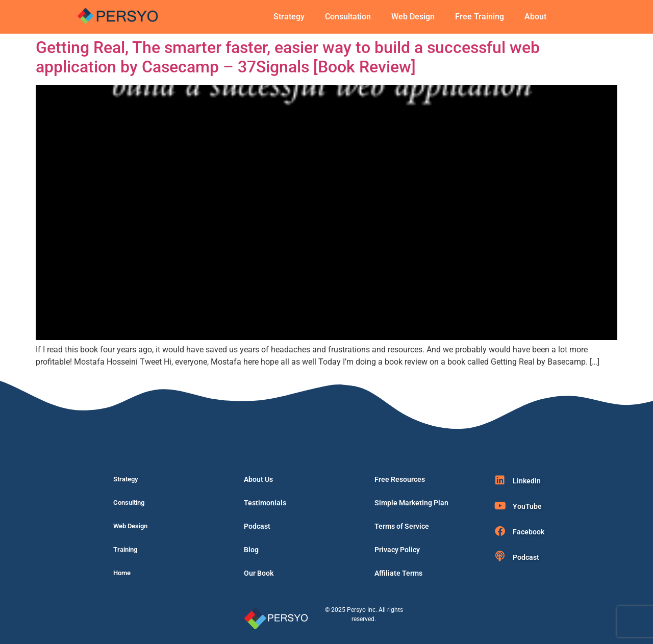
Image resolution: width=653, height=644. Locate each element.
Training (125, 549)
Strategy (289, 17)
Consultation (348, 17)
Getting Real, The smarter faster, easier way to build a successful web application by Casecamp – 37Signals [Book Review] (288, 57)
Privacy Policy (397, 550)
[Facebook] (500, 531)
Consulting (129, 503)
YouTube (527, 506)
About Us (258, 479)
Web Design (413, 17)
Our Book (259, 573)
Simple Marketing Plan (411, 503)
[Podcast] (500, 556)
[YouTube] (500, 506)
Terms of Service (402, 526)
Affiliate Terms (398, 573)
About (535, 17)
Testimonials (265, 503)
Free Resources (400, 479)
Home (122, 573)
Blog (251, 550)
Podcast (257, 526)
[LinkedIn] (500, 480)
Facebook (529, 532)
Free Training (480, 17)
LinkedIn (527, 481)
